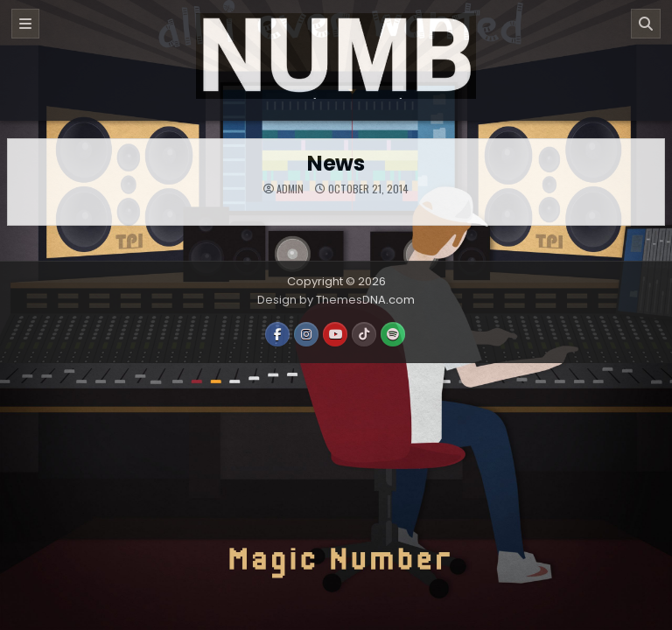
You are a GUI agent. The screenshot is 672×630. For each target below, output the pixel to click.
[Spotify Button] (393, 334)
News (336, 163)
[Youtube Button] (335, 334)
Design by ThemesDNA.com (336, 300)
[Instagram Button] (306, 334)
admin (290, 189)
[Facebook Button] (277, 334)
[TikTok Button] (364, 334)
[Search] (646, 24)
